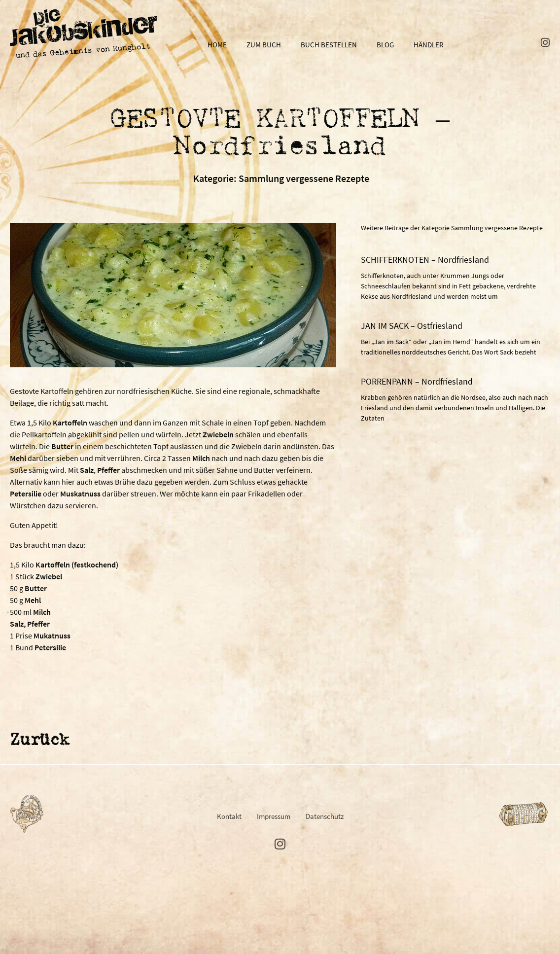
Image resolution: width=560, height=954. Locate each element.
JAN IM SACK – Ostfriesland (412, 326)
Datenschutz (325, 816)
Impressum (274, 816)
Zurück (39, 741)
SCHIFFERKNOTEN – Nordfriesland (425, 260)
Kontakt (229, 816)
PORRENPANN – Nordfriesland (417, 381)
